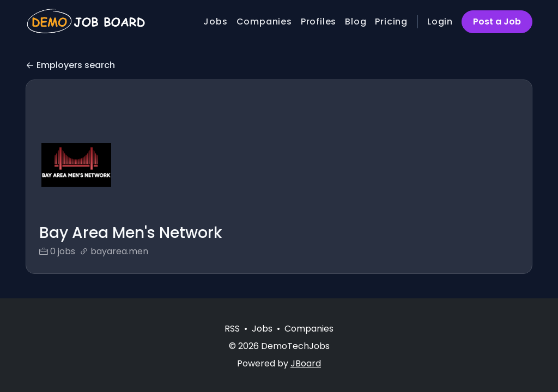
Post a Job (497, 22)
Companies (264, 22)
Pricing (391, 22)
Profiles (319, 22)
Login (440, 22)
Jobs (215, 22)
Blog (356, 22)
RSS (232, 329)
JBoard (306, 363)
